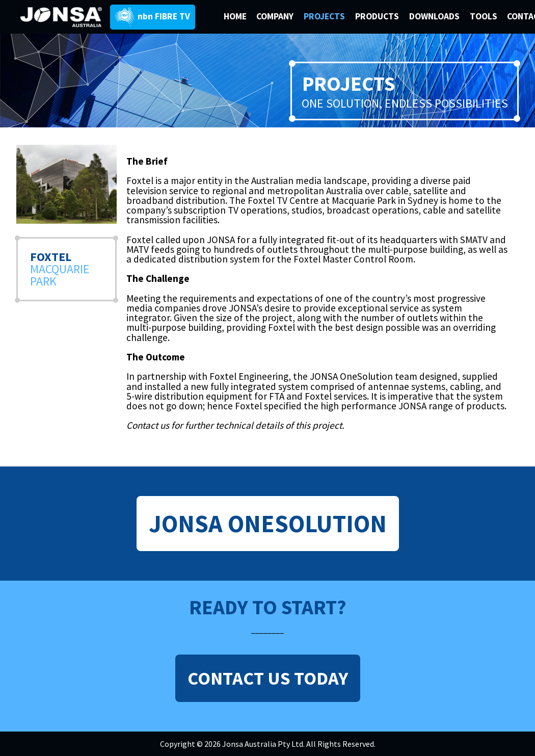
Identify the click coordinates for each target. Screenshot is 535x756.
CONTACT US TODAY (268, 678)
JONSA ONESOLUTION (268, 524)
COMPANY (276, 16)
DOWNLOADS (435, 16)
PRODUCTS (378, 16)
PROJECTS (325, 16)
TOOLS (484, 16)
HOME (235, 16)
